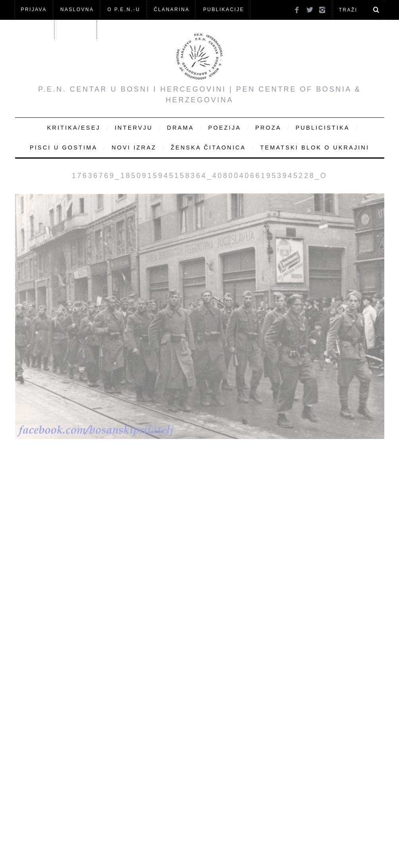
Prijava (34, 10)
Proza (268, 128)
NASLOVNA (77, 10)
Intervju (134, 128)
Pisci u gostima (64, 148)
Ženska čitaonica (208, 148)
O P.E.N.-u (124, 10)
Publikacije (224, 10)
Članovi (34, 29)
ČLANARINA (172, 10)
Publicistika (323, 128)
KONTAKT (76, 29)
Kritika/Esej (74, 128)
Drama (181, 128)
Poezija (225, 128)
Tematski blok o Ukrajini (315, 148)
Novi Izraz (134, 148)
